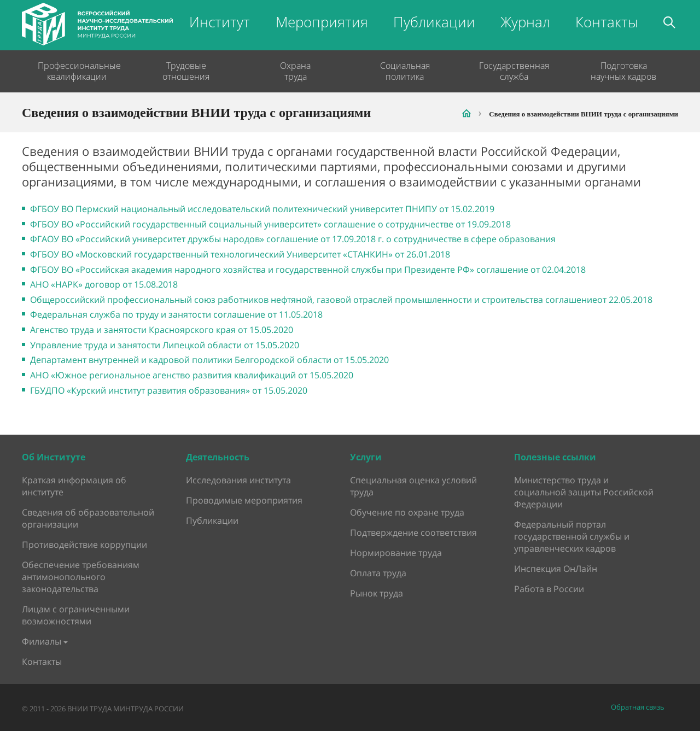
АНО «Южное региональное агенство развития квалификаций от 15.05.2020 (192, 375)
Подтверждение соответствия (413, 533)
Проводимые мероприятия (244, 500)
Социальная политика (405, 71)
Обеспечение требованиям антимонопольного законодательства (81, 577)
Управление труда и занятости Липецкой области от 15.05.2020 (165, 345)
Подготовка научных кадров (623, 71)
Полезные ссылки (555, 457)
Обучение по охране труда (407, 512)
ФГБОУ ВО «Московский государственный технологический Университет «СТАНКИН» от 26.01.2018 (240, 254)
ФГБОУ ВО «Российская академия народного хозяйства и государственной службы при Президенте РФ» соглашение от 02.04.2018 (308, 270)
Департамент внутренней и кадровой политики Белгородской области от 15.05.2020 (209, 360)
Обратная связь (638, 707)
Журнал (525, 22)
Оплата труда (378, 573)
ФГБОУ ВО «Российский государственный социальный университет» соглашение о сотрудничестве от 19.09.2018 (270, 224)
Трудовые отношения (186, 71)
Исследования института (238, 480)
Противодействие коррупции (84, 545)
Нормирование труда (396, 553)
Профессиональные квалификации (77, 71)
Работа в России (549, 589)
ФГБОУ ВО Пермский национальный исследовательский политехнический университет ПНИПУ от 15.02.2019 (262, 209)
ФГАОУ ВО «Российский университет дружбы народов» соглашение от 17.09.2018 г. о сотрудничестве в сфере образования (293, 239)
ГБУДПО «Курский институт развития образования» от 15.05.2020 (169, 390)
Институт (220, 22)
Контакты (607, 22)
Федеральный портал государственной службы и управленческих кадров (572, 536)
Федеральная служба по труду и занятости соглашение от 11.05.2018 (176, 314)
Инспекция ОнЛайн (556, 569)
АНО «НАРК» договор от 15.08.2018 (104, 284)
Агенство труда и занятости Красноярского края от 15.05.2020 (162, 330)
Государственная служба (514, 71)
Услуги (366, 457)
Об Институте (54, 457)
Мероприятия (322, 22)
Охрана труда (295, 71)
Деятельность (218, 457)
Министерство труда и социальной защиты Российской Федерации (584, 492)
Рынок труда (377, 593)
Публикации (434, 22)
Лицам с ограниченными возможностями (76, 615)
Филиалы (42, 641)
